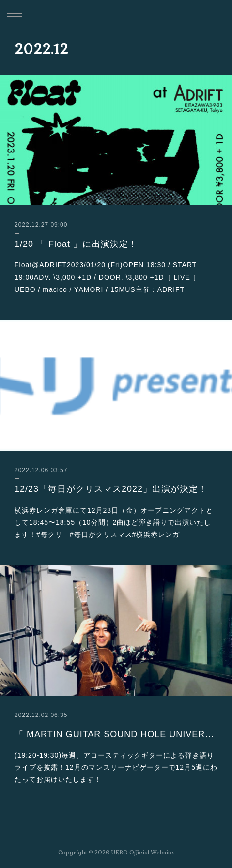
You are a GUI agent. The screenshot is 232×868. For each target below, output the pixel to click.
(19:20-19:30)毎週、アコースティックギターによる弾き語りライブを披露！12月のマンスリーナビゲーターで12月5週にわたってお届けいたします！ (116, 767)
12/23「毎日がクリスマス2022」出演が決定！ (111, 489)
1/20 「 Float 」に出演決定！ (76, 244)
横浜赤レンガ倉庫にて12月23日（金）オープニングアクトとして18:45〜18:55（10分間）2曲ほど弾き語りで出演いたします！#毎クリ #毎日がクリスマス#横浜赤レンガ (114, 522)
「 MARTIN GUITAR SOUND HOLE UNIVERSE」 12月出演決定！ (116, 734)
